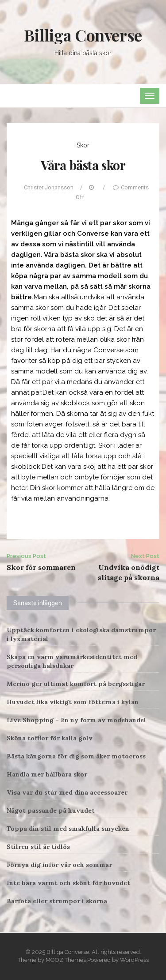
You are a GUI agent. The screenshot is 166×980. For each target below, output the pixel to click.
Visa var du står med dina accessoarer (67, 792)
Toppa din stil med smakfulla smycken (68, 829)
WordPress (134, 960)
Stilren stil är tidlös (38, 847)
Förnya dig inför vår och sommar (59, 865)
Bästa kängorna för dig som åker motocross (76, 756)
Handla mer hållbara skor (47, 774)
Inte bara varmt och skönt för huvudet (68, 883)
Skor (83, 145)
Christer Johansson (49, 187)
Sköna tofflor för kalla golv (50, 738)
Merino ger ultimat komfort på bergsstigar (76, 684)
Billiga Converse (83, 35)
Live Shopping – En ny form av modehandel (76, 720)
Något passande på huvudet (51, 810)
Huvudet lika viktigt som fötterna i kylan (73, 702)
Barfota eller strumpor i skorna (57, 901)
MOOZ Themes (66, 960)
